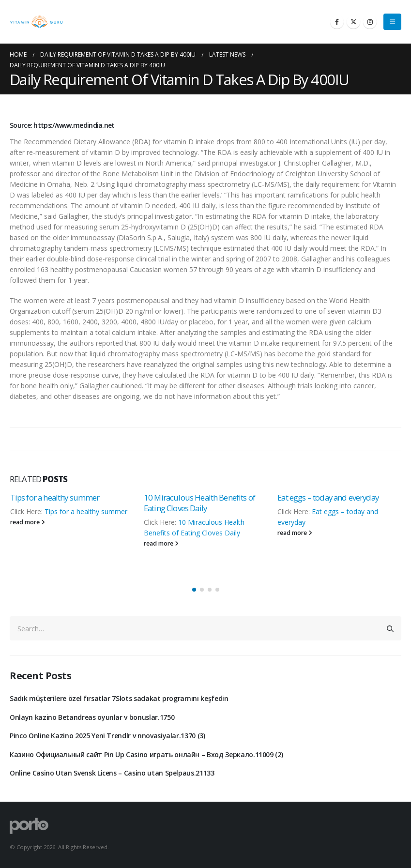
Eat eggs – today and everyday (328, 497)
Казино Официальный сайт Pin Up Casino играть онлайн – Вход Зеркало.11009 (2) (146, 754)
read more (28, 522)
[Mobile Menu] (392, 22)
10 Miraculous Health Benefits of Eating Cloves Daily (199, 503)
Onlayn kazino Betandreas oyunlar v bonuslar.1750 (92, 717)
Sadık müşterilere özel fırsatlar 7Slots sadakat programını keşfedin (119, 698)
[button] (194, 590)
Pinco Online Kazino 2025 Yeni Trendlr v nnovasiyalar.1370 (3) (107, 736)
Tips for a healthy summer (55, 497)
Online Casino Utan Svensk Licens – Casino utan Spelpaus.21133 (112, 773)
